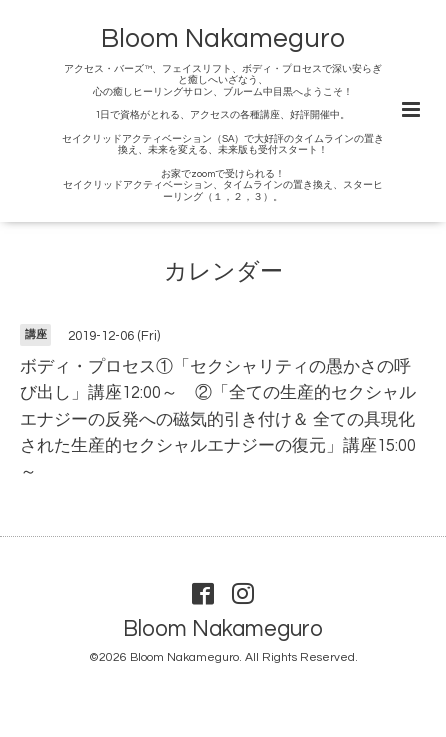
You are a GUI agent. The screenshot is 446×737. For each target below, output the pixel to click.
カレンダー (223, 272)
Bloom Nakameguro (223, 39)
